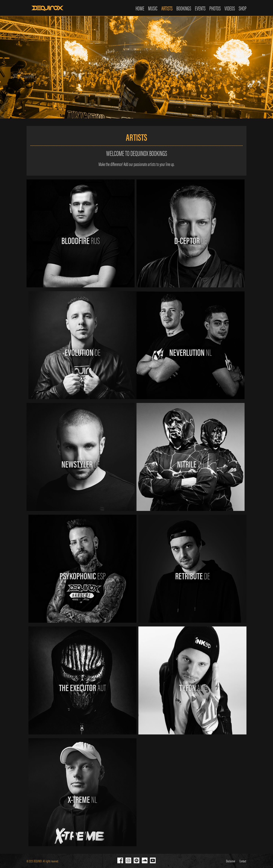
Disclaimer (231, 861)
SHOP (243, 8)
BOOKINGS (184, 8)
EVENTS (200, 8)
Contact (243, 861)
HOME (140, 8)
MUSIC (153, 8)
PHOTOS (215, 8)
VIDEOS (230, 8)
